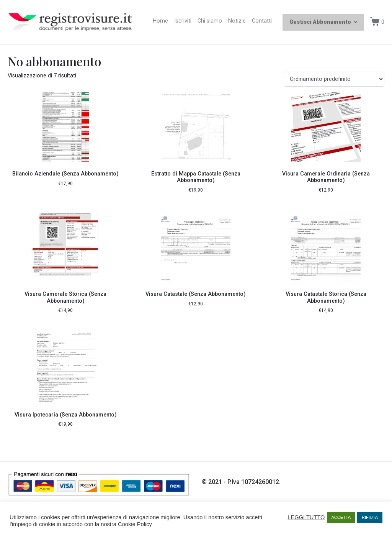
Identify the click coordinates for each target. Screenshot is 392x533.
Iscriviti (183, 21)
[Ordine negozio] (334, 79)
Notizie (237, 21)
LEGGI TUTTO (306, 517)
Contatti (262, 21)
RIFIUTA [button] (370, 517)
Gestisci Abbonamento (323, 22)
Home (160, 21)
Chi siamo (210, 21)
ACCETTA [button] (341, 517)
